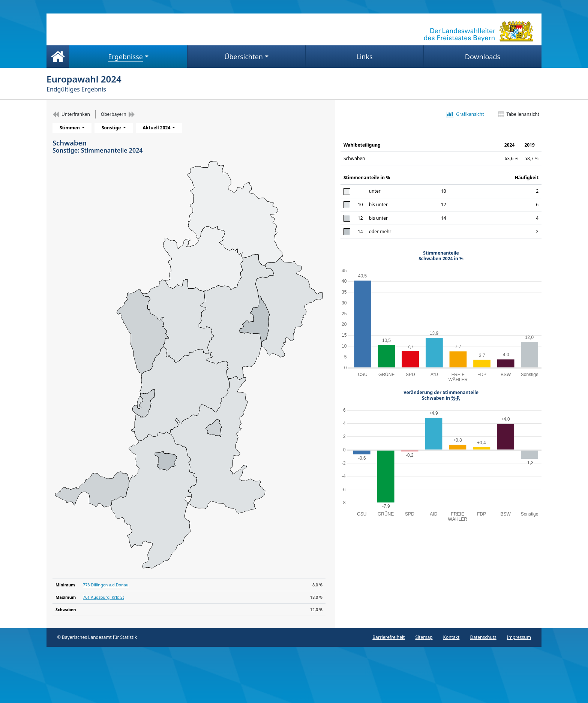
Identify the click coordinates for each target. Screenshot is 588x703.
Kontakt (451, 637)
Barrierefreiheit (388, 637)
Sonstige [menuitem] (112, 128)
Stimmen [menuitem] (70, 128)
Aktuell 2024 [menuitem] (157, 128)
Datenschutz (483, 637)
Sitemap (424, 637)
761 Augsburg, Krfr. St (103, 597)
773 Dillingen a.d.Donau (106, 585)
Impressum (519, 637)
